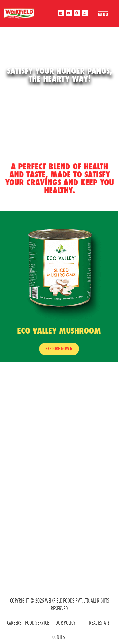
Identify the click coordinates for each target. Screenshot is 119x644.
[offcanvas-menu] (103, 14)
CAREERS (14, 623)
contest (60, 637)
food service (37, 623)
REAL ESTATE (99, 623)
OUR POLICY (65, 623)
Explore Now (56, 349)
